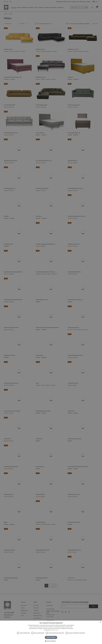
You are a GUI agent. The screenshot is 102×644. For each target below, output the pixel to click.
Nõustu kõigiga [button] (51, 637)
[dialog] (51, 322)
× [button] (100, 622)
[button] (51, 641)
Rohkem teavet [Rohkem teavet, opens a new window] (54, 630)
